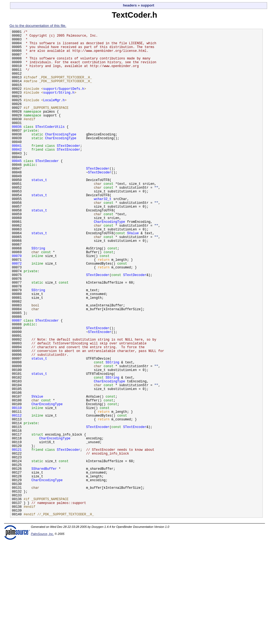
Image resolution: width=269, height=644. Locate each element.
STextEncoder (69, 175)
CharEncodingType (61, 157)
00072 (17, 314)
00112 (17, 498)
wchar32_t (103, 235)
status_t (39, 212)
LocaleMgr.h (54, 115)
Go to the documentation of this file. (38, 26)
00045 (17, 189)
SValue (133, 277)
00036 (17, 148)
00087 (17, 383)
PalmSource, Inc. (42, 638)
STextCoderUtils (50, 148)
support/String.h (59, 106)
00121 (17, 540)
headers (130, 5)
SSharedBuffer (44, 563)
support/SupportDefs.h (64, 102)
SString (38, 295)
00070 (17, 305)
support (148, 5)
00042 (17, 175)
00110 (17, 489)
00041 (17, 171)
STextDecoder (69, 171)
